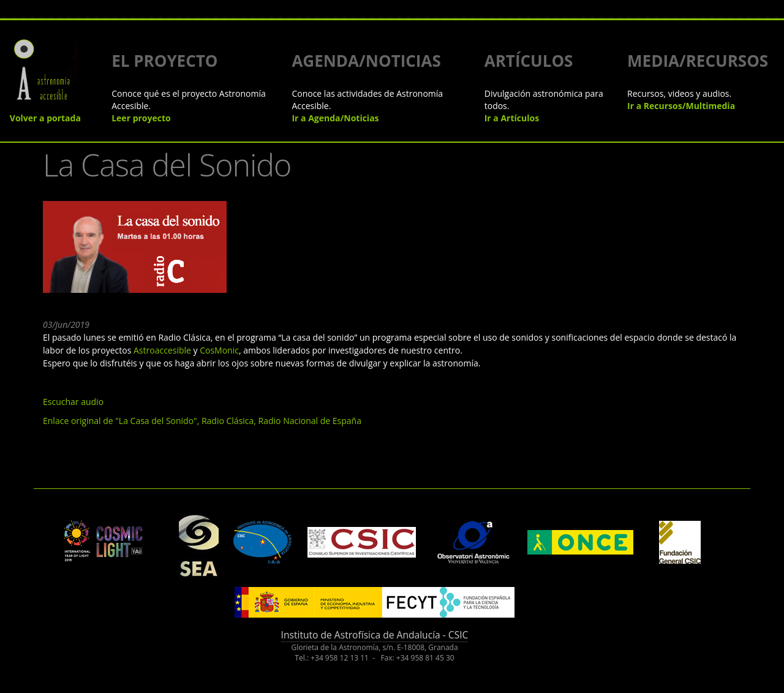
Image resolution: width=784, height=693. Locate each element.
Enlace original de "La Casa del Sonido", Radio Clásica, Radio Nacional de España (202, 421)
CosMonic (219, 350)
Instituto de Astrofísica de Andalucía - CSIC (375, 635)
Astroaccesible (162, 350)
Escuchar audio (73, 402)
